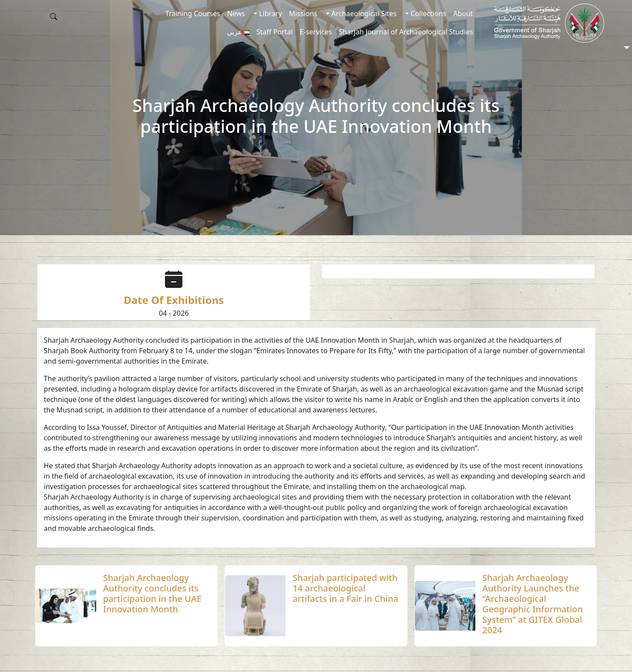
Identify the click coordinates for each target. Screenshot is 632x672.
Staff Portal (275, 32)
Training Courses (193, 14)
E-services (316, 32)
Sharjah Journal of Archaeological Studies (406, 32)
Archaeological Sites (363, 14)
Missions (303, 14)
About (463, 14)
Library (270, 14)
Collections (427, 14)
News (236, 14)
